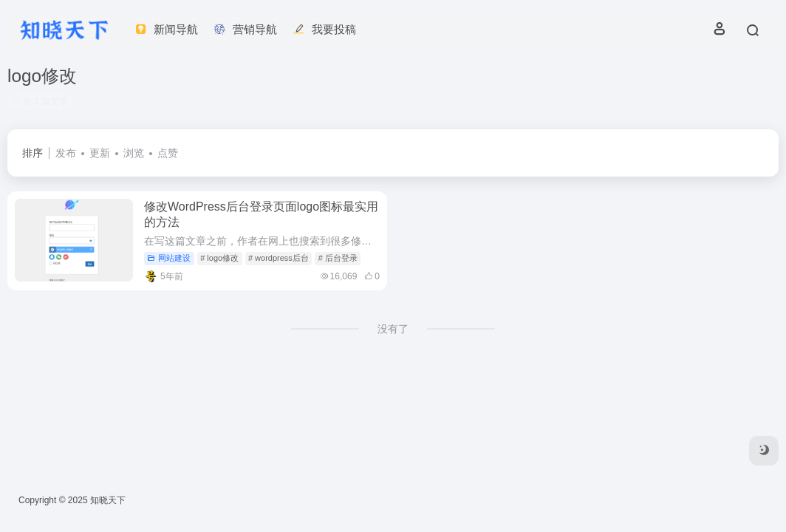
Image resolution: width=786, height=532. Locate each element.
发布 (66, 153)
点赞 (168, 153)
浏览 (134, 153)
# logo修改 (219, 258)
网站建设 (169, 258)
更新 (100, 153)
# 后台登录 (338, 258)
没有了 (393, 329)
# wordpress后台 (278, 258)
